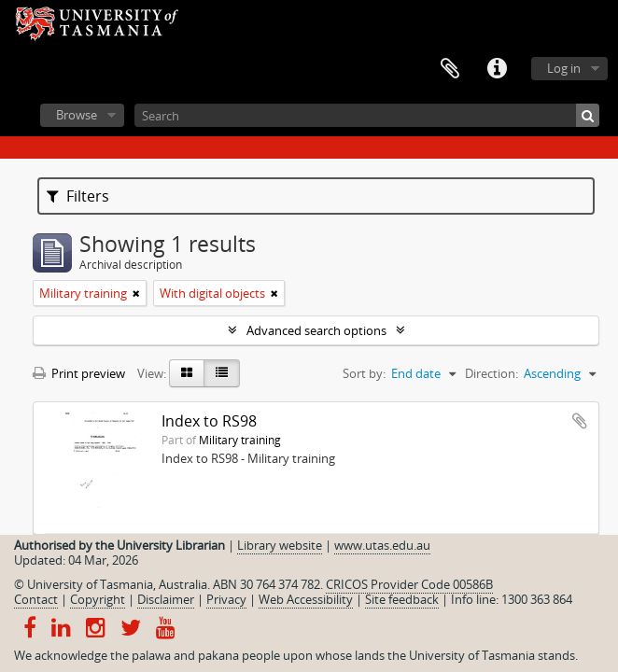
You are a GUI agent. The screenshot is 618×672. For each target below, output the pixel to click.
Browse (77, 115)
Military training (240, 440)
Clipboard (450, 69)
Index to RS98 (209, 421)
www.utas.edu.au (382, 545)
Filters (78, 196)
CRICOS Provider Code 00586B (409, 584)
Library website (280, 545)
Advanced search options (316, 330)
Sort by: (364, 373)
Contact (36, 599)
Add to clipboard (580, 421)
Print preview (79, 373)
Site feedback (402, 599)
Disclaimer (166, 599)
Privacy (226, 599)
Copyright (98, 599)
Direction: (492, 373)
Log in (564, 68)
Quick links (497, 69)
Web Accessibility (306, 599)
